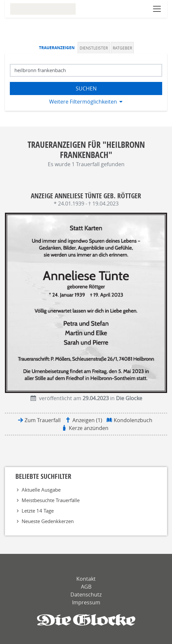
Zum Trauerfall (43, 420)
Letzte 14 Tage (38, 511)
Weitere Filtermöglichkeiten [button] (83, 102)
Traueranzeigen (57, 48)
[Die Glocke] (86, 620)
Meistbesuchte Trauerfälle (51, 500)
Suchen (86, 88)
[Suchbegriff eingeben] (86, 70)
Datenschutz (86, 595)
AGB (86, 587)
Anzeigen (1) (87, 420)
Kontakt (86, 579)
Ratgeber (122, 48)
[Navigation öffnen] (157, 9)
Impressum (86, 602)
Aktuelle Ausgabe (41, 490)
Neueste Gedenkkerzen (48, 521)
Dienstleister (94, 48)
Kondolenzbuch (133, 420)
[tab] (58, 48)
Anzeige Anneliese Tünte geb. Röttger (86, 196)
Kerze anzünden (89, 428)
